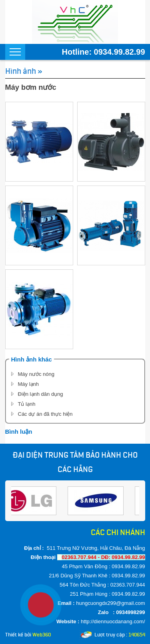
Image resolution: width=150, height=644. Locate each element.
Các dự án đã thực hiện (45, 414)
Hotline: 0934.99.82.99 (104, 52)
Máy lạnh (29, 384)
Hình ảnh (21, 71)
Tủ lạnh (27, 404)
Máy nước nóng (36, 374)
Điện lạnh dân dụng (41, 394)
